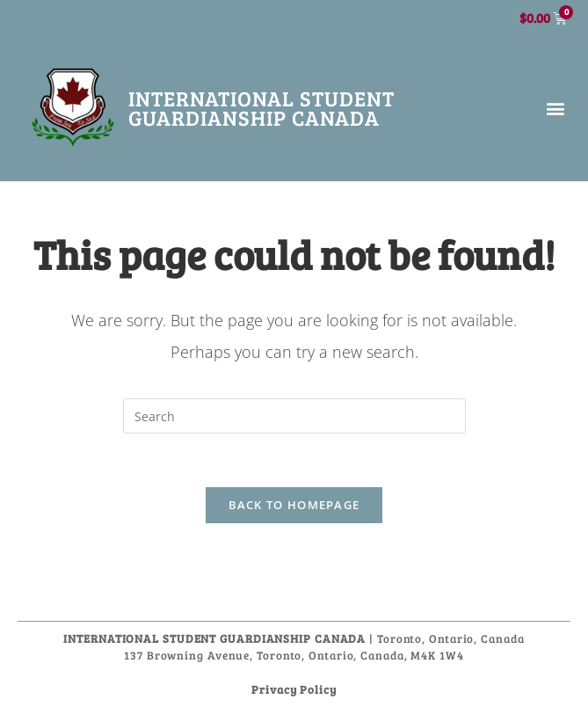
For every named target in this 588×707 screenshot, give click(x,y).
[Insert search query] (294, 416)
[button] (556, 108)
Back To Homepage (294, 505)
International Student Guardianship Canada (261, 108)
